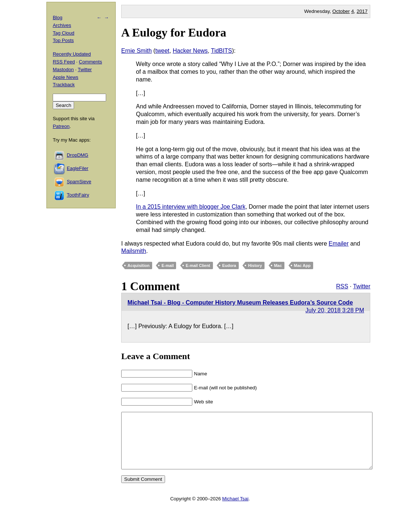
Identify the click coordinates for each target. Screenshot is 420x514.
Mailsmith (134, 251)
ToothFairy (78, 195)
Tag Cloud (64, 33)
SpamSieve (79, 182)
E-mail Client (198, 265)
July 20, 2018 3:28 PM (335, 310)
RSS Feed (64, 62)
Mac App (302, 265)
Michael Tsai (235, 510)
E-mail (167, 265)
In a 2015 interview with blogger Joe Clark (191, 207)
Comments (90, 62)
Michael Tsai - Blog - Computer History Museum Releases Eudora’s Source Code (240, 303)
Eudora (229, 265)
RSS (342, 286)
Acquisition (139, 265)
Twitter (362, 286)
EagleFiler (78, 168)
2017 (362, 11)
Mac (278, 265)
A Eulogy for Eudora (174, 32)
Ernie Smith (136, 51)
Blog (57, 18)
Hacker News (190, 51)
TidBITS (221, 51)
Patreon (61, 126)
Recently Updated (72, 54)
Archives (62, 25)
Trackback (64, 85)
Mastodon (63, 70)
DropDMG (78, 155)
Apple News (65, 77)
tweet (162, 51)
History (255, 265)
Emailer (339, 244)
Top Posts (63, 40)
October (341, 11)
